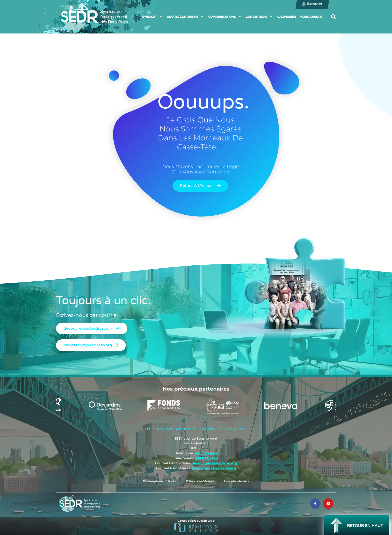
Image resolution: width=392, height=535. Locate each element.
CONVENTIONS (259, 17)
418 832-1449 (206, 453)
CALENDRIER (286, 17)
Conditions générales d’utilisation (160, 481)
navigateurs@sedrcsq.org (214, 468)
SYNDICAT (152, 17)
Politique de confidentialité (200, 481)
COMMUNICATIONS (225, 17)
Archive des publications (236, 481)
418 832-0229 (206, 458)
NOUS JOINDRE (311, 17)
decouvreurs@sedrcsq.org (214, 463)
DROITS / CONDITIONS (185, 17)
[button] (333, 17)
